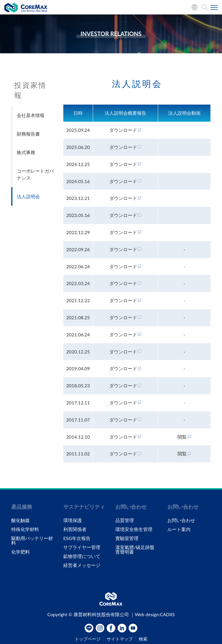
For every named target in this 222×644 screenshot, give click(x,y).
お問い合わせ (181, 520)
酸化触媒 (21, 520)
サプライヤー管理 (82, 547)
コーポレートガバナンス (35, 174)
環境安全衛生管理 (134, 529)
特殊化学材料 (25, 529)
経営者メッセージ (82, 565)
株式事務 (26, 152)
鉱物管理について (82, 556)
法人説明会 (28, 196)
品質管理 (125, 520)
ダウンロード (125, 130)
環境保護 (73, 520)
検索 (143, 639)
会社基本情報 (31, 115)
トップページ (88, 639)
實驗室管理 (127, 538)
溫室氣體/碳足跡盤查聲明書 (135, 550)
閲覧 (184, 437)
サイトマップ (120, 639)
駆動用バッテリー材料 (32, 541)
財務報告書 (28, 134)
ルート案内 (179, 529)
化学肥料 (21, 552)
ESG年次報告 (77, 538)
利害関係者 (75, 529)
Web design (147, 614)
